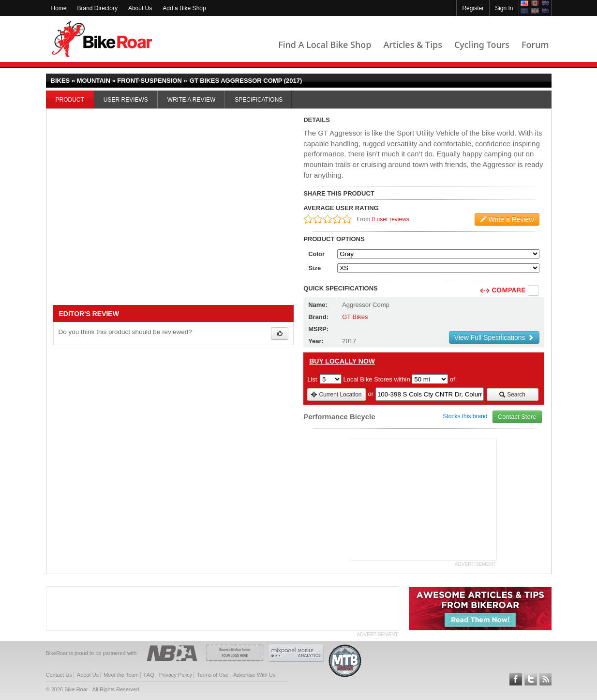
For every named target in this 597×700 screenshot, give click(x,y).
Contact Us (59, 675)
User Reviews (126, 100)
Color (316, 254)
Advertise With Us (254, 675)
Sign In (504, 8)
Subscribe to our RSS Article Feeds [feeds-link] (546, 679)
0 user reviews (391, 219)
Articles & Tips (412, 45)
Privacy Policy (176, 675)
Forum (535, 45)
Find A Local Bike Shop (325, 45)
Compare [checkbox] (534, 291)
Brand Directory (97, 8)
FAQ (149, 675)
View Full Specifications (494, 337)
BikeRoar (102, 39)
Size (314, 268)
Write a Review (191, 100)
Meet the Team (121, 675)
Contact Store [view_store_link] (517, 417)
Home (59, 8)
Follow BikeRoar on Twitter (531, 679)
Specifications (259, 100)
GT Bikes (355, 317)
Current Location (336, 395)
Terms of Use (213, 675)
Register (473, 8)
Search (512, 395)
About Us (140, 8)
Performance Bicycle (339, 417)
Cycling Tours (482, 45)
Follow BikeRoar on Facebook (516, 679)
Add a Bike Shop (184, 8)
